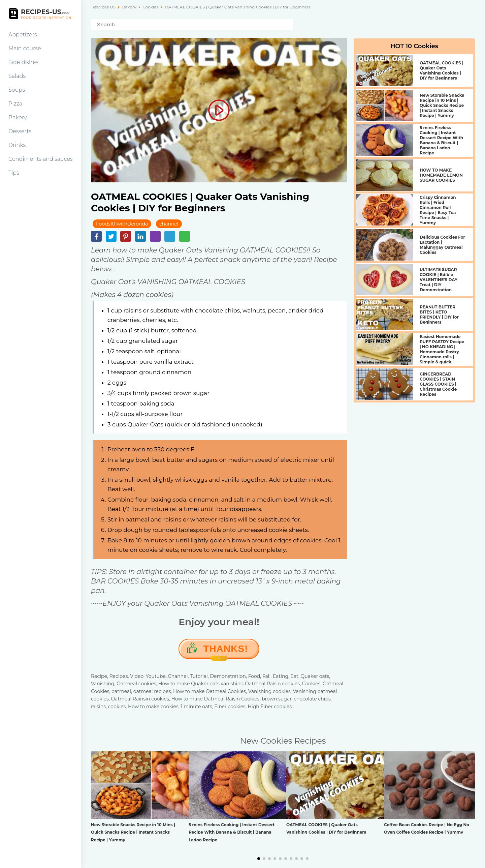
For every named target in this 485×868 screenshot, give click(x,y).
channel (169, 224)
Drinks (17, 145)
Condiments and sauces (41, 159)
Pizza (15, 104)
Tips (14, 173)
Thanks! (226, 651)
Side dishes (23, 62)
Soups (17, 90)
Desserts (20, 131)
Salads (17, 76)
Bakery (18, 117)
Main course (25, 48)
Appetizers (23, 35)
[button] (259, 859)
